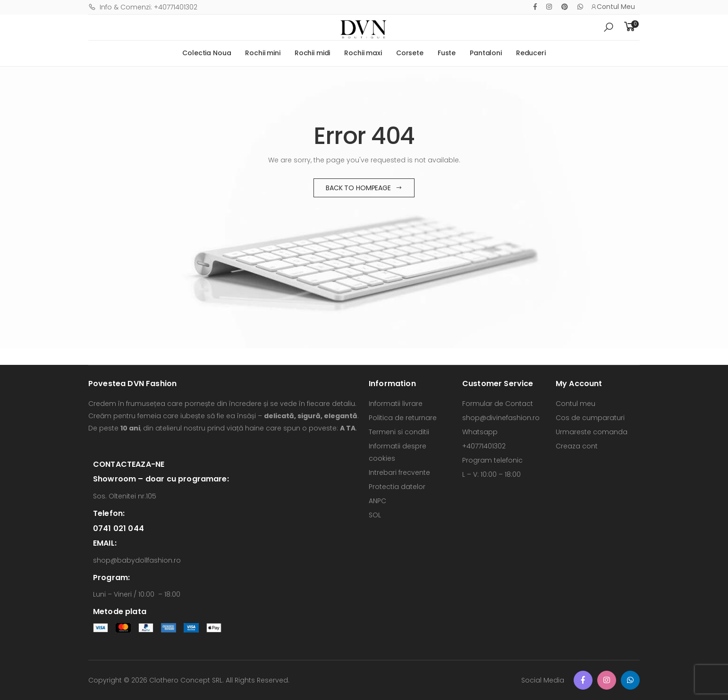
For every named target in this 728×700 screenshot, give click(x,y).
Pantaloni (486, 53)
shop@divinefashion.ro (501, 418)
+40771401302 (484, 446)
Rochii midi (312, 53)
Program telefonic (492, 460)
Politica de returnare (403, 418)
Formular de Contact (498, 404)
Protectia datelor (397, 487)
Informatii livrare (396, 404)
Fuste (447, 53)
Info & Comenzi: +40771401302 (143, 7)
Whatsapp (480, 432)
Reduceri (531, 53)
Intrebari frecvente (399, 472)
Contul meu (576, 404)
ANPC (377, 501)
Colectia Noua (207, 53)
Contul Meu (613, 7)
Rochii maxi (363, 53)
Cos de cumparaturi (590, 418)
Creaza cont (577, 446)
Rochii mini (262, 53)
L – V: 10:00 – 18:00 (491, 474)
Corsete (410, 53)
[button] (609, 27)
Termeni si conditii (399, 432)
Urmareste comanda (592, 432)
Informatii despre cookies (398, 452)
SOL (375, 515)
